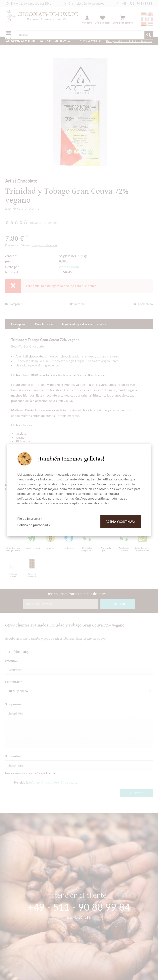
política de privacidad (32, 498)
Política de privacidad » (34, 525)
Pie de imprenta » (30, 518)
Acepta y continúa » (121, 522)
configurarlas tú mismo (75, 493)
